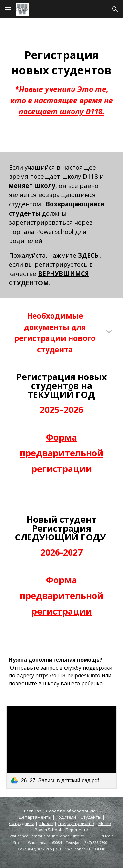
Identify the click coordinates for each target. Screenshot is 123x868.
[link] (62, 747)
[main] (62, 85)
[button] (8, 9)
